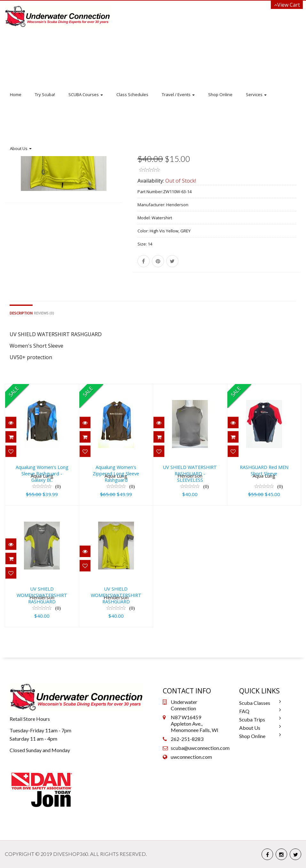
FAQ (244, 711)
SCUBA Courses (86, 94)
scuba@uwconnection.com (200, 748)
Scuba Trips (252, 719)
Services (256, 94)
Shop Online (220, 94)
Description (21, 313)
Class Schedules (132, 94)
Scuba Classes (255, 703)
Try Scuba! (45, 94)
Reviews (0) (44, 313)
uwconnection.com (191, 757)
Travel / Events (178, 94)
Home (16, 94)
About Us (21, 148)
